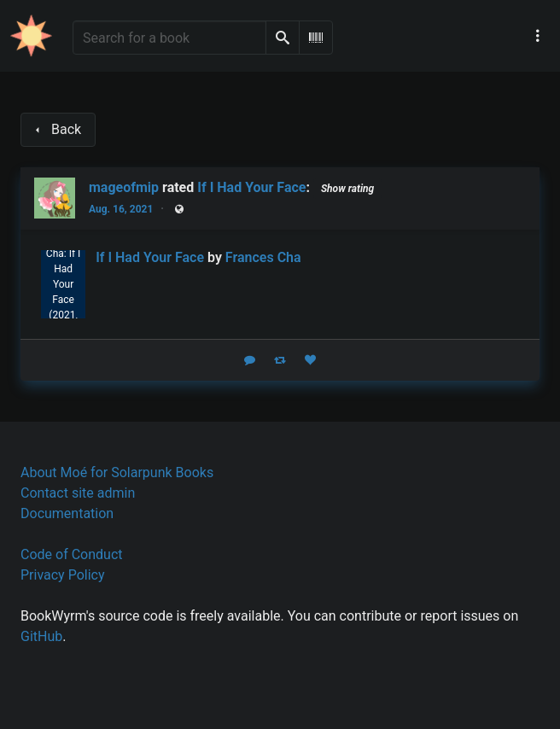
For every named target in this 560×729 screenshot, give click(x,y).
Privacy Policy (63, 575)
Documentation (67, 513)
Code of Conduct (72, 554)
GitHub (41, 636)
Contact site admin (78, 493)
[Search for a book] (169, 38)
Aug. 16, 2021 (121, 209)
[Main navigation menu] (538, 36)
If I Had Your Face (251, 187)
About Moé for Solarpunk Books (117, 472)
